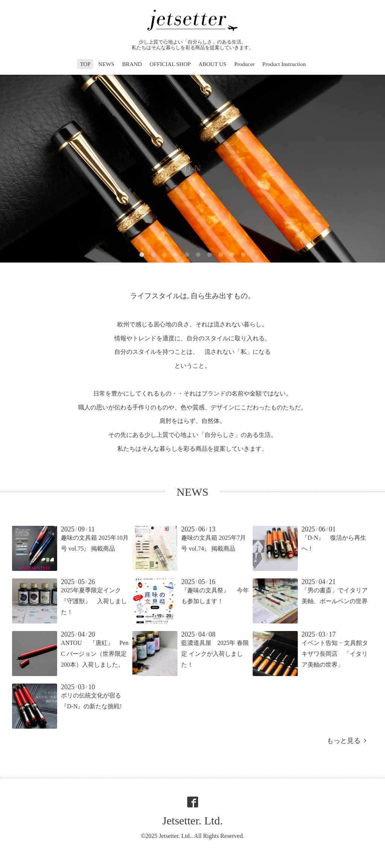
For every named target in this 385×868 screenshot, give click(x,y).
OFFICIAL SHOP (170, 64)
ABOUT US (212, 64)
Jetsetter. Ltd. (193, 820)
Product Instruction (284, 64)
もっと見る (346, 741)
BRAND (132, 64)
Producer (244, 64)
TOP (85, 64)
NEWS (107, 64)
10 (243, 255)
